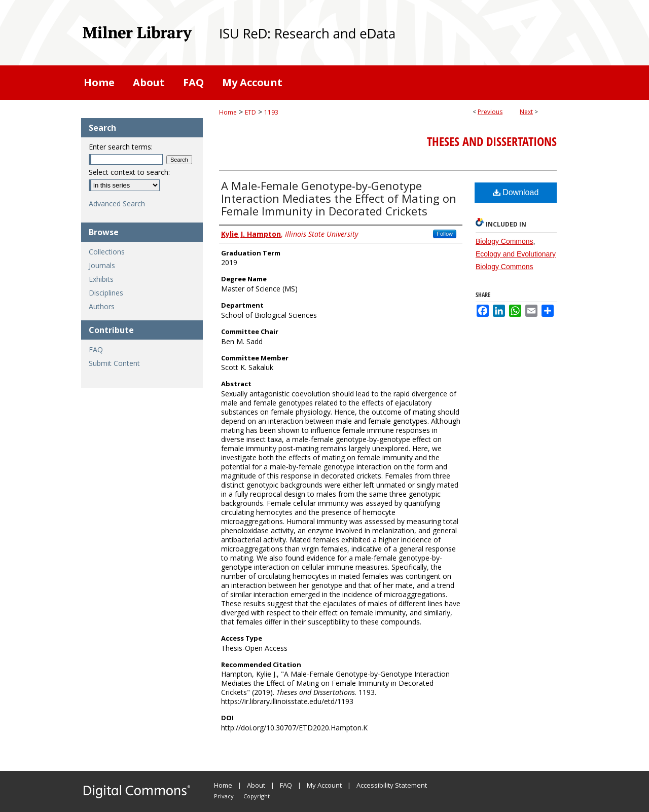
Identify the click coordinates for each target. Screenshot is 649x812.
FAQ (96, 349)
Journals (102, 265)
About (256, 785)
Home (228, 112)
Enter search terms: (121, 147)
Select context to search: (129, 172)
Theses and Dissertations (492, 141)
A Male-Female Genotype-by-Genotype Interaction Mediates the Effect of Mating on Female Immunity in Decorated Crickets (339, 198)
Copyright (257, 796)
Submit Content (114, 363)
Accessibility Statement (392, 785)
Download (516, 192)
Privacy (224, 796)
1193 (271, 112)
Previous (490, 112)
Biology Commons (504, 241)
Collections (107, 252)
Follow (445, 234)
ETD (250, 112)
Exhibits (101, 279)
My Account (324, 785)
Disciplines (106, 293)
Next (526, 112)
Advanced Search (117, 204)
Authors (102, 306)
